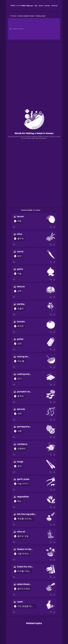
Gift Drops (54, 6)
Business (47, 6)
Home (14, 16)
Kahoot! (41, 6)
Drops (23, 6)
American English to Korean (26, 16)
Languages (30, 6)
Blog (36, 6)
